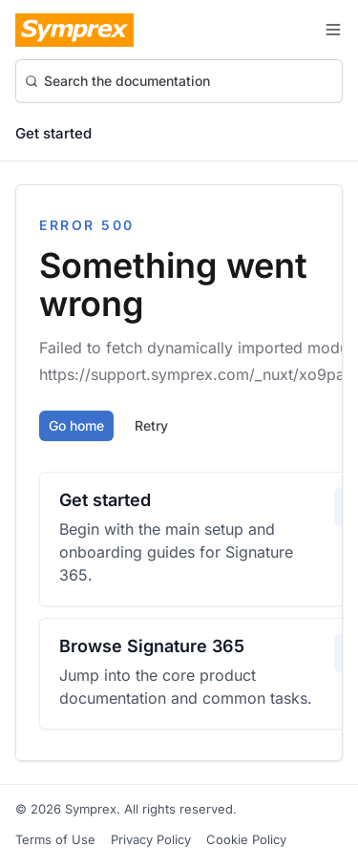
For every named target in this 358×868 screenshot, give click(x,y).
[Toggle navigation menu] (333, 30)
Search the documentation (117, 81)
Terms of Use (55, 839)
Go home (76, 425)
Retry (151, 425)
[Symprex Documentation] (74, 30)
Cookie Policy (246, 839)
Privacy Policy (151, 839)
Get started (53, 133)
